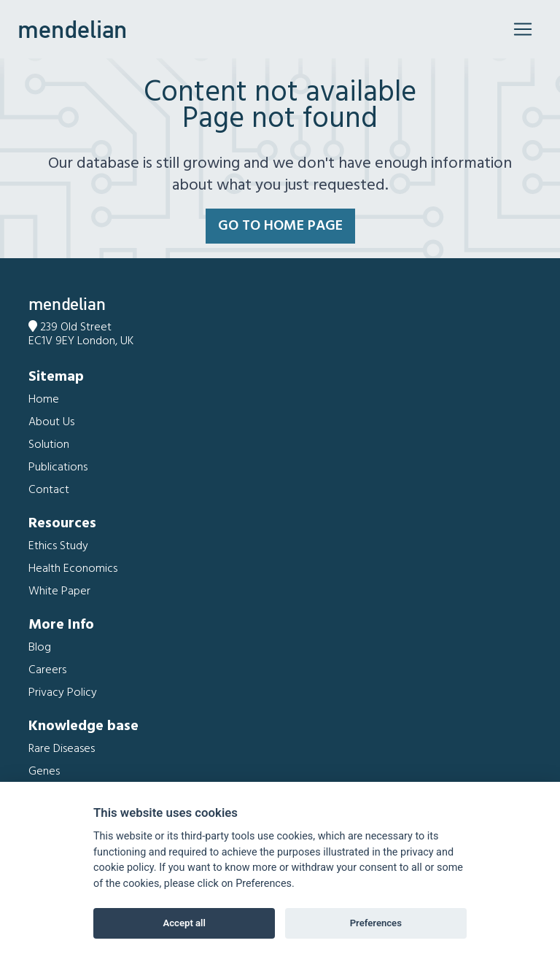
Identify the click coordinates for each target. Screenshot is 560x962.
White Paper (59, 591)
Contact (49, 490)
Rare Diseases (62, 749)
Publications (58, 468)
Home (44, 400)
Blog (40, 648)
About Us (51, 422)
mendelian (72, 29)
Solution (49, 445)
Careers (47, 670)
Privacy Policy (63, 693)
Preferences (376, 923)
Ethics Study (58, 546)
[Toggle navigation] (523, 29)
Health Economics (73, 569)
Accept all (184, 923)
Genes (44, 772)
